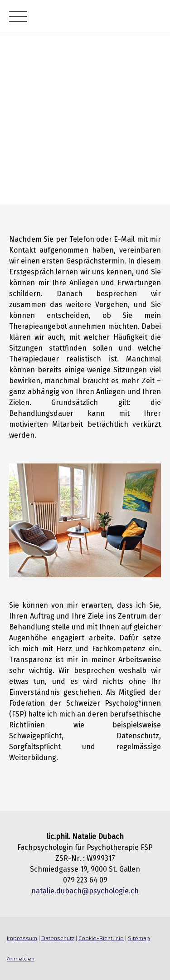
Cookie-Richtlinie (101, 938)
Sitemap (139, 938)
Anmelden (21, 958)
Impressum (22, 938)
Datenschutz (58, 938)
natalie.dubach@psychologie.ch (85, 891)
